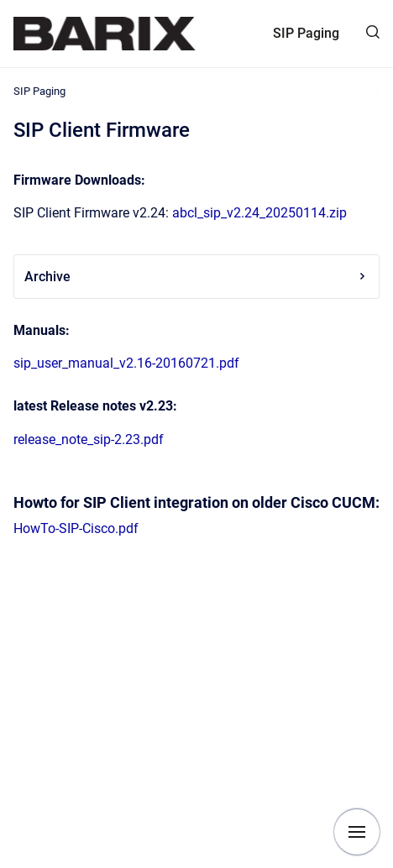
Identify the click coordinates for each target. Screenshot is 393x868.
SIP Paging (306, 33)
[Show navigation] (357, 832)
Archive (196, 277)
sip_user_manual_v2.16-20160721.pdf (126, 363)
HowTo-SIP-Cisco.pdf (76, 528)
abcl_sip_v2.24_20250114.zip (259, 213)
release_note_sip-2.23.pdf (89, 439)
